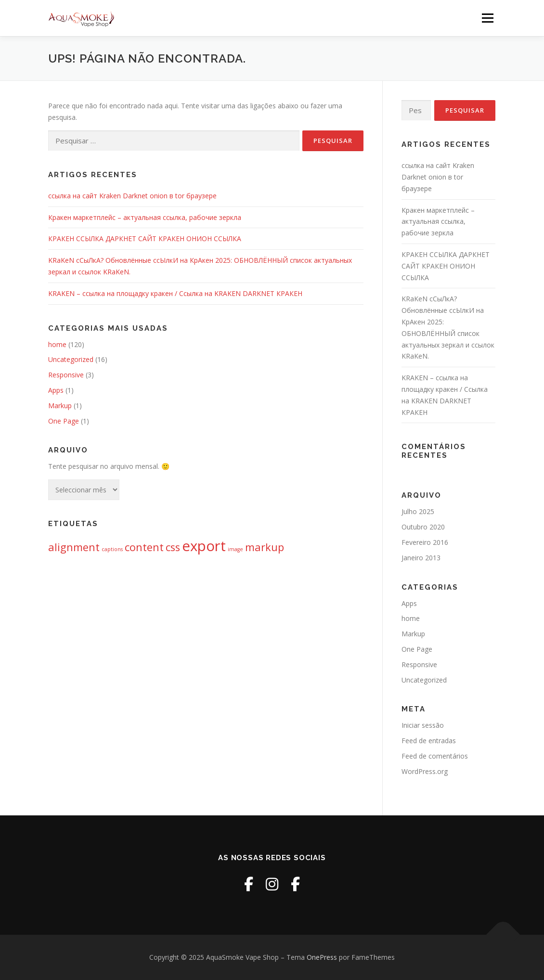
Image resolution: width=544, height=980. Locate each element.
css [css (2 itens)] (173, 547)
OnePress (322, 957)
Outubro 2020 (423, 527)
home (57, 344)
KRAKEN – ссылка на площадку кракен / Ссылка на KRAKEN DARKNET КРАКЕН (175, 293)
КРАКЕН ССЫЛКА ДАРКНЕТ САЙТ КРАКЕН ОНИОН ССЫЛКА (145, 239)
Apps (56, 390)
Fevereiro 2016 (425, 542)
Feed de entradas (429, 741)
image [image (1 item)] (235, 549)
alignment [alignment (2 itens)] (74, 547)
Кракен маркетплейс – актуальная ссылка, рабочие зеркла (145, 217)
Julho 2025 (418, 511)
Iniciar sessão (423, 725)
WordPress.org (425, 771)
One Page (64, 421)
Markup (60, 406)
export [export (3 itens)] (204, 546)
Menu (487, 18)
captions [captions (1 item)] (112, 549)
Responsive (66, 375)
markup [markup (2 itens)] (265, 547)
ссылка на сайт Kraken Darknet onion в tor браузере (132, 196)
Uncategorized (71, 359)
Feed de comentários (435, 756)
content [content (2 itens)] (144, 547)
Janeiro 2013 (421, 558)
